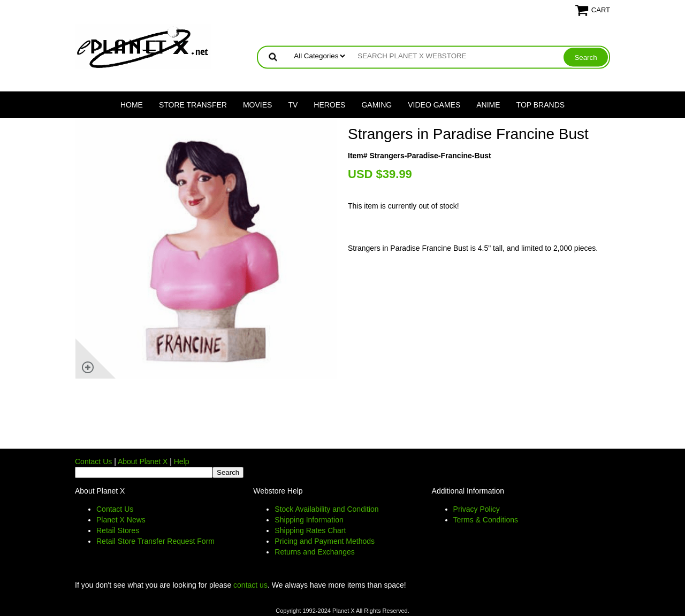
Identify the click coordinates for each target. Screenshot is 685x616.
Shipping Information (309, 520)
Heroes (329, 105)
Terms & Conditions (486, 520)
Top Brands (541, 105)
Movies (257, 105)
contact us (250, 585)
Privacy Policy (477, 509)
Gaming (376, 105)
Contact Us (93, 461)
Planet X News (121, 520)
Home (132, 105)
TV (293, 105)
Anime (488, 105)
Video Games (434, 105)
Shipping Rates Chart (310, 530)
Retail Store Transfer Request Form (155, 541)
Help (182, 461)
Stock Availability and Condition (326, 509)
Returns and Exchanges (314, 552)
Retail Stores (118, 530)
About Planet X (143, 461)
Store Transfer (193, 105)
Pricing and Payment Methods (325, 541)
